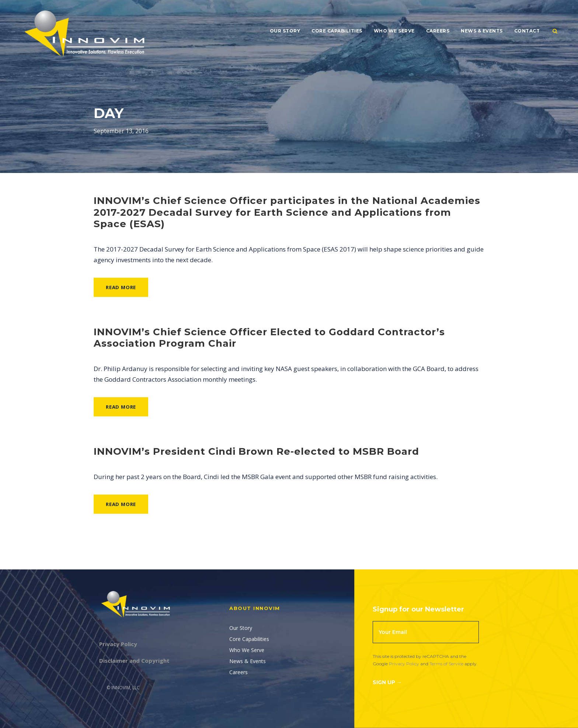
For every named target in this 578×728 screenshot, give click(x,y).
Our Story (285, 31)
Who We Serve (394, 31)
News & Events (482, 31)
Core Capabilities (337, 31)
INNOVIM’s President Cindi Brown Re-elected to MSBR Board (256, 451)
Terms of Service (446, 664)
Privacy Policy (404, 664)
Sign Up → (387, 682)
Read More (121, 287)
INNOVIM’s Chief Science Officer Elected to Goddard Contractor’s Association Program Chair (269, 338)
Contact (527, 31)
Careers (438, 31)
